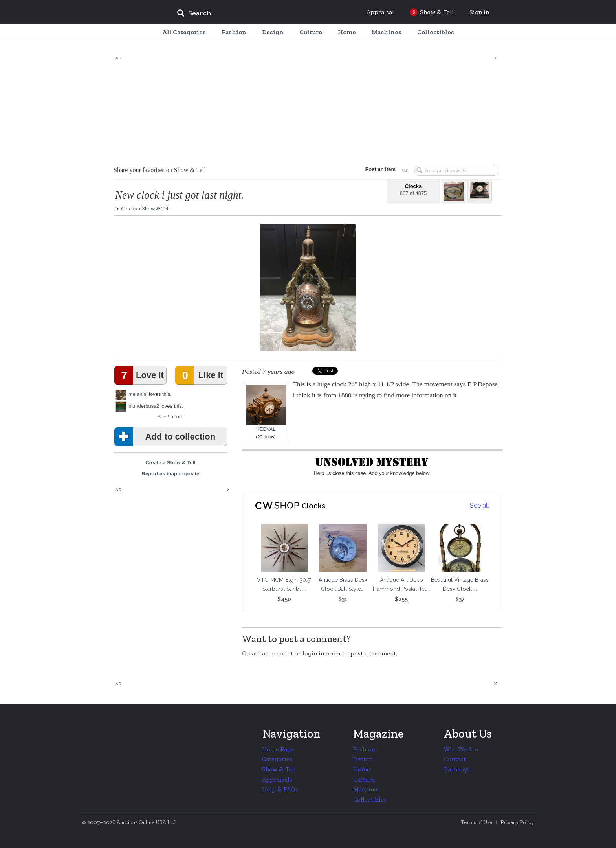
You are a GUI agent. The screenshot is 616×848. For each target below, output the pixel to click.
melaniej (138, 394)
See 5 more (170, 417)
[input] (251, 14)
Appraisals (277, 779)
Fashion (364, 749)
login (310, 653)
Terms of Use (477, 822)
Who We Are (461, 749)
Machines (367, 789)
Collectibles (370, 799)
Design (363, 759)
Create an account (268, 653)
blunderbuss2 (144, 406)
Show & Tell (156, 208)
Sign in (479, 12)
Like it (201, 375)
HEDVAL (266, 409)
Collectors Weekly (123, 13)
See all (479, 505)
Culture (364, 779)
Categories (277, 759)
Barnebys (457, 769)
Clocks (129, 208)
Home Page (278, 749)
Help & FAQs (280, 789)
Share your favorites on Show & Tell (160, 170)
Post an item (380, 169)
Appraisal (380, 12)
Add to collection (166, 437)
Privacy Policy (517, 822)
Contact (455, 759)
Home (362, 769)
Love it (141, 375)
